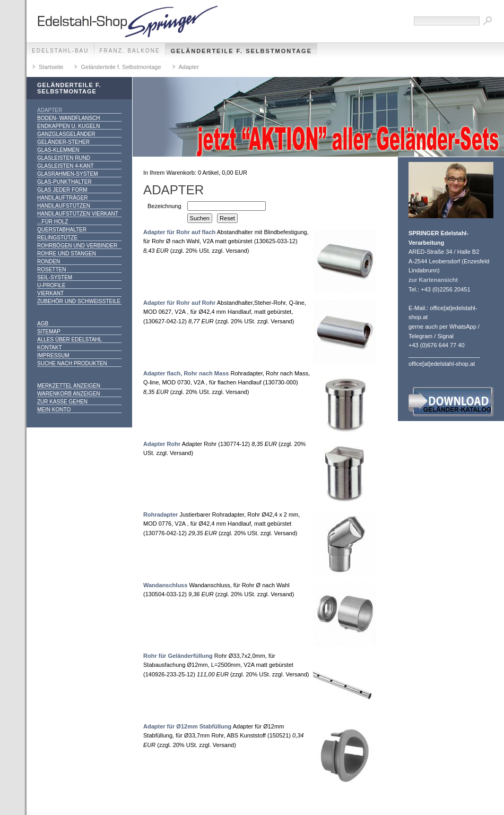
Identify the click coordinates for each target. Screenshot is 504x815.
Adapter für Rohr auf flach (179, 232)
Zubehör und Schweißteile (79, 301)
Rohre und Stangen (67, 254)
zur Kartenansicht (433, 280)
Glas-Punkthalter (64, 182)
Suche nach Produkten (72, 363)
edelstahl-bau (60, 51)
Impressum (53, 355)
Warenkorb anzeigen (69, 394)
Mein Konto (54, 410)
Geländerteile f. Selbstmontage (241, 51)
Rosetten (51, 269)
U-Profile (51, 285)
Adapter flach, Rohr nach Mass (186, 373)
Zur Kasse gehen (62, 402)
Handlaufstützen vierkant (78, 214)
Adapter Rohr (162, 444)
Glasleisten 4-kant (66, 166)
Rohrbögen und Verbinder (77, 246)
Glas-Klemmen (58, 150)
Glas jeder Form (62, 190)
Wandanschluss (165, 585)
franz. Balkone (130, 51)
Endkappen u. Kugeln (68, 126)
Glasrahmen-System (67, 174)
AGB (43, 324)
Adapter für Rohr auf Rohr (179, 303)
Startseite (51, 67)
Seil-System (55, 277)
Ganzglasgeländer (66, 134)
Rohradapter (160, 514)
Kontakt (49, 348)
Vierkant (50, 293)
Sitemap (49, 332)
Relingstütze (57, 238)
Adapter (189, 67)
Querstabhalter (62, 230)
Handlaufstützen (64, 206)
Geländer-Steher (63, 142)
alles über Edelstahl (69, 340)
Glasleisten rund (64, 158)
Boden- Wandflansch (69, 118)
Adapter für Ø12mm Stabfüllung (187, 726)
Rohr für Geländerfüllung (178, 656)
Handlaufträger (63, 198)
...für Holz (53, 222)
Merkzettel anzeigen (69, 386)
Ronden (49, 261)
